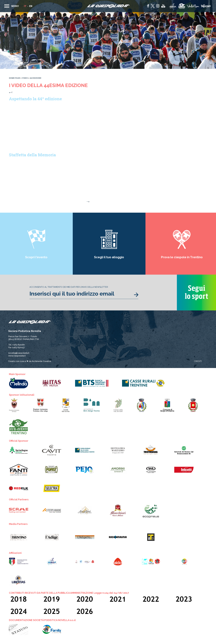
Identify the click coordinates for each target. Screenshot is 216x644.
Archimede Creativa (41, 361)
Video (25, 78)
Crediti (198, 361)
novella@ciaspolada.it (19, 353)
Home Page (15, 78)
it (25, 6)
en (31, 6)
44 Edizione (36, 78)
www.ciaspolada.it (17, 356)
